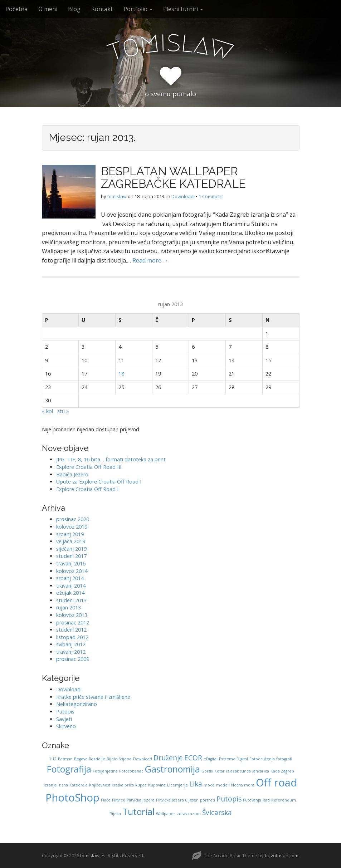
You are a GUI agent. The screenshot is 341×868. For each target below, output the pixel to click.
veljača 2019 (71, 541)
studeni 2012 (71, 630)
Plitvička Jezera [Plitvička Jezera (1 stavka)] (141, 800)
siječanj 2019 (71, 549)
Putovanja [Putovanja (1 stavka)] (252, 800)
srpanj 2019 (70, 534)
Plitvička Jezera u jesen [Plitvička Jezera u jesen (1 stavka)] (177, 800)
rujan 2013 (69, 607)
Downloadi (183, 196)
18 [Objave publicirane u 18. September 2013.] (121, 374)
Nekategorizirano (77, 704)
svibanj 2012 (71, 644)
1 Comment (211, 196)
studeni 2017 (71, 556)
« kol (47, 411)
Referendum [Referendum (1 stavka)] (284, 800)
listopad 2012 (72, 637)
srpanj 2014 (70, 578)
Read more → (150, 260)
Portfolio (138, 9)
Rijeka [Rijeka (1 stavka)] (115, 814)
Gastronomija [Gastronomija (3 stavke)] (172, 769)
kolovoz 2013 (72, 615)
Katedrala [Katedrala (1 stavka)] (79, 785)
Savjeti (64, 719)
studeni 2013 (71, 600)
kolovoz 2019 (72, 527)
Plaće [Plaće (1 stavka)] (106, 800)
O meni (48, 9)
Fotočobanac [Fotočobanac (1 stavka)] (131, 771)
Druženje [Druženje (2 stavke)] (168, 758)
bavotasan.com (282, 855)
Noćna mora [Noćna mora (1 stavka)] (243, 785)
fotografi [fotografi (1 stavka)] (284, 759)
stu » (63, 411)
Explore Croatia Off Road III (89, 467)
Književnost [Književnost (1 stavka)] (100, 785)
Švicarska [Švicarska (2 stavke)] (217, 813)
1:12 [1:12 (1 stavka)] (53, 759)
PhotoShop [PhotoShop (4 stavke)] (72, 798)
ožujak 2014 (70, 593)
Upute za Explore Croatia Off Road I (99, 482)
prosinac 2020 (73, 519)
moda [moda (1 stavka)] (209, 785)
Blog (74, 9)
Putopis (65, 712)
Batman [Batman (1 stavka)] (65, 759)
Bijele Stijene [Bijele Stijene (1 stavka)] (119, 759)
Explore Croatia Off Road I (87, 489)
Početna (16, 9)
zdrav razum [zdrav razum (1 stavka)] (189, 814)
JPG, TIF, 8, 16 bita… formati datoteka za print (111, 459)
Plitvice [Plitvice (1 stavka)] (119, 800)
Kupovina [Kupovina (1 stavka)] (157, 785)
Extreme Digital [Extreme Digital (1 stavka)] (233, 759)
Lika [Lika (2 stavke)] (196, 784)
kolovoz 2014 (72, 571)
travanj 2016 (71, 563)
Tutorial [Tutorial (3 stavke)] (138, 812)
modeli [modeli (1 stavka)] (223, 785)
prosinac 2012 (73, 622)
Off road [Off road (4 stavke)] (277, 783)
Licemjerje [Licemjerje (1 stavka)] (177, 785)
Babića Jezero (72, 474)
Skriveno (66, 726)
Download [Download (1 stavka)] (143, 759)
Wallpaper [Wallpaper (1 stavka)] (166, 814)
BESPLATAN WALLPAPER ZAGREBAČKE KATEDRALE (173, 177)
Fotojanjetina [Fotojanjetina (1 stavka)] (105, 771)
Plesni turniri (183, 9)
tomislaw (117, 196)
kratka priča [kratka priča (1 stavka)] (123, 785)
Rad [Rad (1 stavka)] (266, 800)
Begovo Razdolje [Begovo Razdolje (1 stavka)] (90, 759)
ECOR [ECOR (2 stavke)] (193, 758)
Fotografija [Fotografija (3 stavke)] (69, 769)
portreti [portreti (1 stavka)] (208, 800)
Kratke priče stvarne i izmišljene (93, 697)
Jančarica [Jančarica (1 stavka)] (261, 771)
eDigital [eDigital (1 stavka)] (211, 759)
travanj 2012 (71, 652)
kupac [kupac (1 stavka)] (141, 785)
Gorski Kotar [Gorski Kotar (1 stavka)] (213, 771)
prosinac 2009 (73, 659)
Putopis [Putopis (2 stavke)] (229, 799)
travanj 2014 (71, 586)
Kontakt (102, 9)
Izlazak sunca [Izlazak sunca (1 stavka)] (238, 771)
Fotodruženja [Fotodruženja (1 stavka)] (262, 759)
